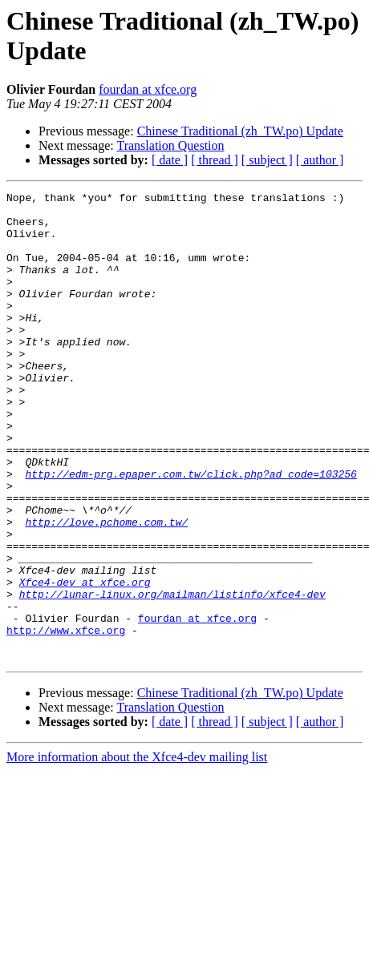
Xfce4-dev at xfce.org (85, 661)
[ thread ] (215, 160)
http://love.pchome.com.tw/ (106, 589)
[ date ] (170, 160)
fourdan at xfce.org (148, 89)
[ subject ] (267, 160)
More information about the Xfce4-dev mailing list (137, 851)
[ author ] (320, 160)
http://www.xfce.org (66, 719)
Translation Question (170, 145)
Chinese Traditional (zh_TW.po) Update (240, 131)
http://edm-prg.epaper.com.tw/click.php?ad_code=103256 (191, 531)
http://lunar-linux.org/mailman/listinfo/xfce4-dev (172, 676)
